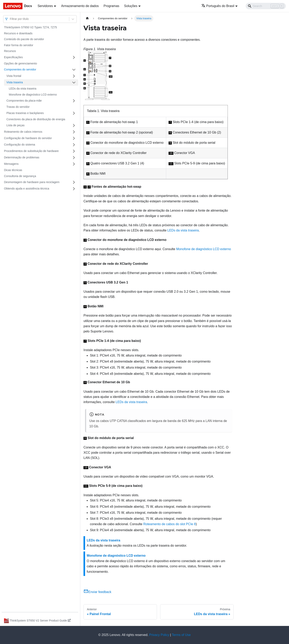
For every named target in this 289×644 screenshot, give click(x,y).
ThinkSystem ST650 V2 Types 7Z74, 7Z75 (31, 27)
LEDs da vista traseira (23, 89)
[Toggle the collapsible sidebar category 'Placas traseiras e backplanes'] (74, 113)
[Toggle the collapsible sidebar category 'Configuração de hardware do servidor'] (74, 138)
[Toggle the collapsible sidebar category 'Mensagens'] (74, 164)
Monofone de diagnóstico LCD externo (33, 95)
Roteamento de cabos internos (23, 132)
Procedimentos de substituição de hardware (31, 151)
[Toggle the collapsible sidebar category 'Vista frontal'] (74, 76)
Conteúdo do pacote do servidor (24, 39)
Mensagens (11, 164)
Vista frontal (14, 76)
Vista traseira (15, 82)
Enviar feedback (97, 592)
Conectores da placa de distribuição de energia (36, 119)
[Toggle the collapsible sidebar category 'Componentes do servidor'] (74, 70)
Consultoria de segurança (20, 176)
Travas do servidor (18, 107)
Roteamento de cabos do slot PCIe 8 (170, 524)
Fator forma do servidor (19, 45)
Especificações (13, 57)
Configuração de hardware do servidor (28, 138)
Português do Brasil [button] (218, 6)
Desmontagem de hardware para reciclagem (32, 182)
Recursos (10, 51)
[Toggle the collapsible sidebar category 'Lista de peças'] (74, 125)
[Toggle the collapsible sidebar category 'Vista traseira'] (74, 83)
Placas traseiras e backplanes (25, 113)
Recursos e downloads (18, 33)
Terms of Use (181, 635)
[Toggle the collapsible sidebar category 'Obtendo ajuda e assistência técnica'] (74, 189)
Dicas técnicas (13, 170)
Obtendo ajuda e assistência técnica (27, 189)
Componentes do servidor (20, 69)
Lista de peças (15, 125)
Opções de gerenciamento (20, 63)
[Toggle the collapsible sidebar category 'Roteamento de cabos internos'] (74, 132)
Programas (111, 6)
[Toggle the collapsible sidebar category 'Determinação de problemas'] (74, 158)
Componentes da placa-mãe (24, 101)
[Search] (266, 6)
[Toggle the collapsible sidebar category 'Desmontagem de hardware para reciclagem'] (74, 182)
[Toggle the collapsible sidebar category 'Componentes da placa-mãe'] (74, 101)
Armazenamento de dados (80, 6)
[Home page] (87, 18)
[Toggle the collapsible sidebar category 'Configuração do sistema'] (74, 145)
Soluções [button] (131, 6)
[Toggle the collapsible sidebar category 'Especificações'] (74, 57)
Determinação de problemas (22, 157)
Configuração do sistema (20, 145)
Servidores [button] (45, 6)
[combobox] (10, 19)
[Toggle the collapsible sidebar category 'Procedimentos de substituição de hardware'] (74, 151)
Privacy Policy (159, 635)
